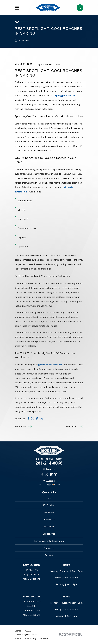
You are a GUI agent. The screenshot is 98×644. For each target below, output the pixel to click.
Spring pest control (65, 95)
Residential (49, 512)
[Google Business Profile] (51, 474)
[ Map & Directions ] (31, 579)
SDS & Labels (49, 505)
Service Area (49, 534)
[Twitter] (47, 474)
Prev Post (23, 427)
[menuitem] (18, 638)
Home (49, 498)
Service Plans (49, 527)
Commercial (49, 519)
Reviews (49, 555)
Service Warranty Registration (49, 541)
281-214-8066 (49, 463)
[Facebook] (42, 474)
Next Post (75, 427)
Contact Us (49, 548)
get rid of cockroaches (50, 365)
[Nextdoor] (56, 474)
